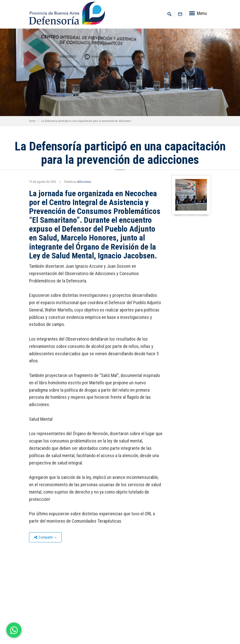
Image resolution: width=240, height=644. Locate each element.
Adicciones (84, 182)
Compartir (45, 537)
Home (32, 121)
